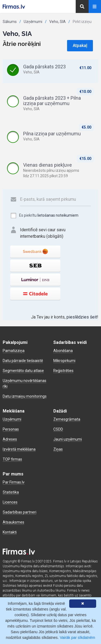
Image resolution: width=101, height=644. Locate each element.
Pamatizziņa (14, 351)
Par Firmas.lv (14, 482)
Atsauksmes (13, 522)
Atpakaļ (80, 46)
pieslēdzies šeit (82, 317)
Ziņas (58, 449)
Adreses (10, 439)
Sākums (10, 22)
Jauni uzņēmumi (68, 439)
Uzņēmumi (33, 22)
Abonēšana (63, 351)
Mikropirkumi (64, 361)
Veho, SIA (58, 22)
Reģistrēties (63, 371)
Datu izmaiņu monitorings (25, 396)
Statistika (11, 492)
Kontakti (10, 532)
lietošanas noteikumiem (58, 215)
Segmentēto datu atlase (23, 371)
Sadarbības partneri (20, 512)
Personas (11, 429)
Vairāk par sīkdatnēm (77, 638)
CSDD (58, 429)
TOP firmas (12, 459)
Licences (10, 502)
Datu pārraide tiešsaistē (23, 361)
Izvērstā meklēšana (19, 449)
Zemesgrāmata (67, 419)
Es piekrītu (44, 216)
